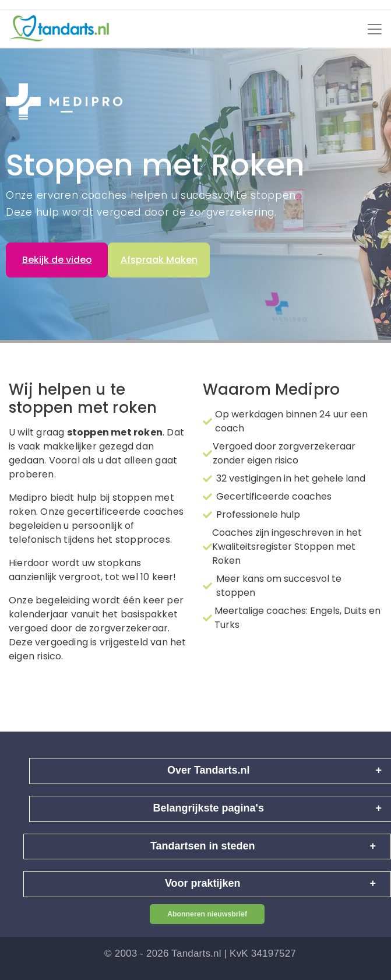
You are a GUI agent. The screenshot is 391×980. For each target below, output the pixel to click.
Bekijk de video (57, 260)
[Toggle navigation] (375, 29)
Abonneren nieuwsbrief (207, 914)
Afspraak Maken (159, 260)
